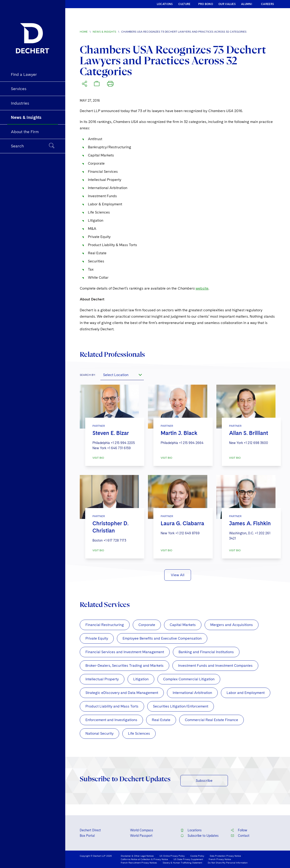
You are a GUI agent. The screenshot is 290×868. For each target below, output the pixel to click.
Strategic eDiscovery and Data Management (122, 693)
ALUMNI (247, 4)
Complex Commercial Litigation (189, 679)
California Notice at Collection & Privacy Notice (144, 859)
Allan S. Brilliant (249, 433)
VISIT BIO (98, 458)
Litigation (141, 679)
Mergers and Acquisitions (232, 625)
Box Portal (87, 836)
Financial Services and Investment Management (125, 652)
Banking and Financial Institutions (206, 652)
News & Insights (104, 32)
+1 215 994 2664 (191, 443)
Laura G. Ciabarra (182, 523)
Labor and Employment (246, 693)
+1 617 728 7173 (115, 540)
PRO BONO (206, 4)
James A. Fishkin (250, 523)
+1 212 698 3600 (256, 443)
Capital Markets (183, 625)
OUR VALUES (227, 4)
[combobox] (122, 375)
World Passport (141, 836)
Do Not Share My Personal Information (228, 863)
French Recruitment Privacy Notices (139, 863)
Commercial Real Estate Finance (211, 720)
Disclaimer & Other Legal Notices (137, 856)
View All (178, 575)
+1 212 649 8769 (187, 533)
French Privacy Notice (220, 859)
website (202, 288)
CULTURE (184, 4)
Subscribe (204, 780)
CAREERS (267, 4)
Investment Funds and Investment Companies (215, 665)
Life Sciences (139, 733)
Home (84, 32)
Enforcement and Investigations (111, 720)
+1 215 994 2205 (123, 443)
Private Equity (97, 638)
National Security (99, 733)
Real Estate (161, 720)
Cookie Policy (197, 856)
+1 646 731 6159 (119, 448)
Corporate (147, 625)
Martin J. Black (179, 433)
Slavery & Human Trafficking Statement (182, 863)
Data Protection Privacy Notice (225, 856)
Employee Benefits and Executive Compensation (162, 638)
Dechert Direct (90, 830)
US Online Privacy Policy (172, 856)
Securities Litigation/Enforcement (181, 706)
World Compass (142, 830)
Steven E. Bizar (111, 433)
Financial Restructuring (105, 625)
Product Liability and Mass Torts (112, 706)
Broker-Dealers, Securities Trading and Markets (124, 665)
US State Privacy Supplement (188, 859)
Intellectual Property (102, 679)
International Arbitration (192, 693)
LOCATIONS (165, 4)
